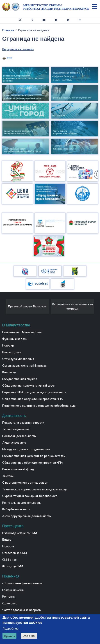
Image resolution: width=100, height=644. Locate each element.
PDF (10, 58)
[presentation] (4, 308)
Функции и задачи (15, 339)
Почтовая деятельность (19, 436)
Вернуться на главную (18, 49)
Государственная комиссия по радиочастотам (34, 456)
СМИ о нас (9, 560)
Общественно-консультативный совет (29, 386)
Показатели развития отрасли (23, 423)
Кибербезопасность (16, 509)
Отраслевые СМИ (15, 553)
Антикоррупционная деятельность (27, 516)
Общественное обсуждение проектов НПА (33, 399)
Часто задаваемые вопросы (22, 610)
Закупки (8, 476)
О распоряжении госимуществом (25, 483)
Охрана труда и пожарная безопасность (30, 496)
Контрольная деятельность (22, 503)
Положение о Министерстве (22, 332)
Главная (8, 30)
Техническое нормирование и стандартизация (34, 490)
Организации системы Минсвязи (24, 366)
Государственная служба (20, 379)
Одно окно (10, 604)
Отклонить (29, 637)
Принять (10, 637)
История (8, 346)
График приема (13, 590)
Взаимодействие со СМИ (20, 533)
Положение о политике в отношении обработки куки (39, 406)
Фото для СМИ (13, 566)
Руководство (11, 352)
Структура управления (18, 359)
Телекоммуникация (16, 429)
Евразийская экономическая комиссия (73, 307)
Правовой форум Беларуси (27, 306)
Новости (8, 547)
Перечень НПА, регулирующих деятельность (34, 392)
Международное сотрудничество (26, 449)
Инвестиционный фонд (18, 469)
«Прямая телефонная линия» (22, 583)
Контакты (9, 597)
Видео (7, 540)
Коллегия (9, 372)
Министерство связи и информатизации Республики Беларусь (56, 7)
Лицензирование (14, 443)
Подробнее (10, 629)
